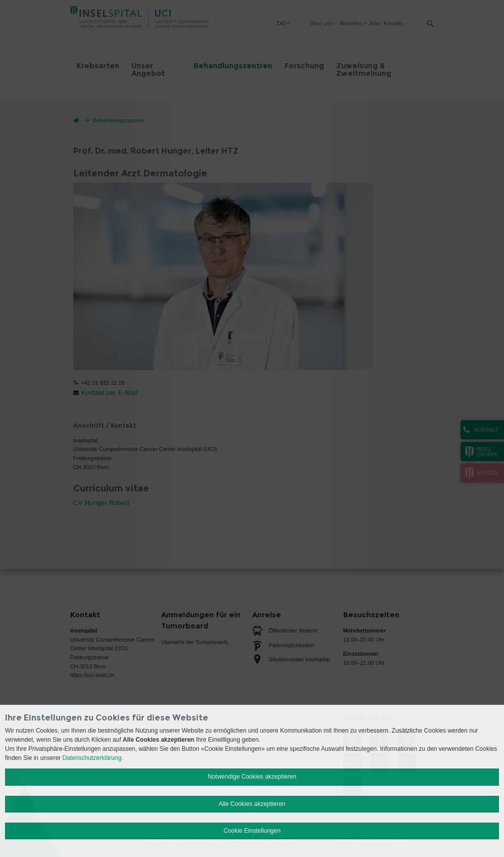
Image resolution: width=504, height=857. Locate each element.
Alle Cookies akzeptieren (252, 804)
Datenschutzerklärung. (93, 758)
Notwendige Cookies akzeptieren (252, 777)
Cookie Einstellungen (252, 831)
